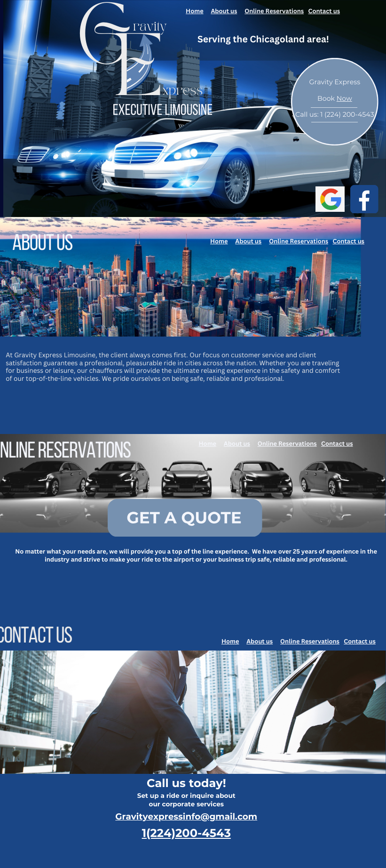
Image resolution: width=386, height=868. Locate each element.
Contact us (324, 11)
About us (224, 11)
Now (344, 98)
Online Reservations (274, 11)
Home (195, 11)
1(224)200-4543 (186, 833)
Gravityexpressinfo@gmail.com (186, 816)
